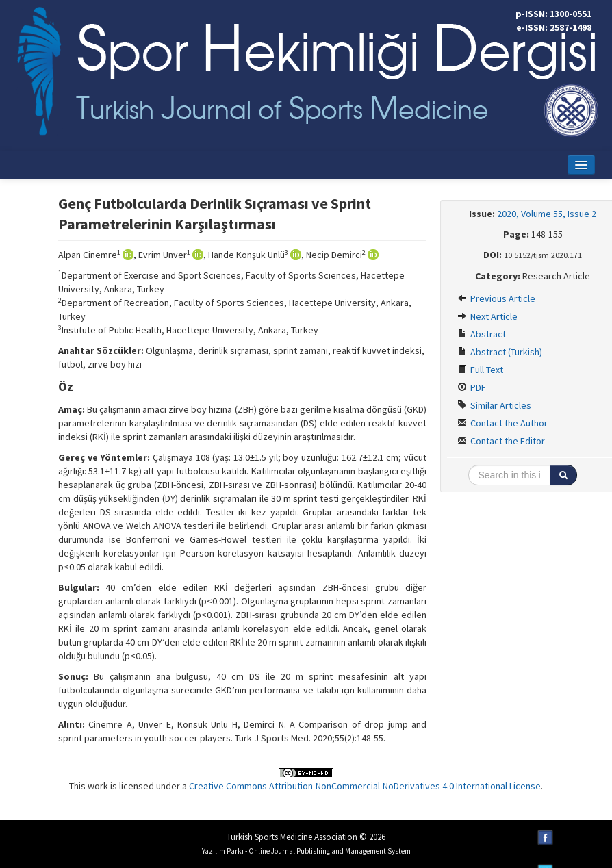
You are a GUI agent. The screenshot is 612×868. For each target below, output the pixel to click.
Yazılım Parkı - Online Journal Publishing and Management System (306, 851)
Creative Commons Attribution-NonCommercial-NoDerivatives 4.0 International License (365, 786)
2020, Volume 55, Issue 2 (547, 214)
